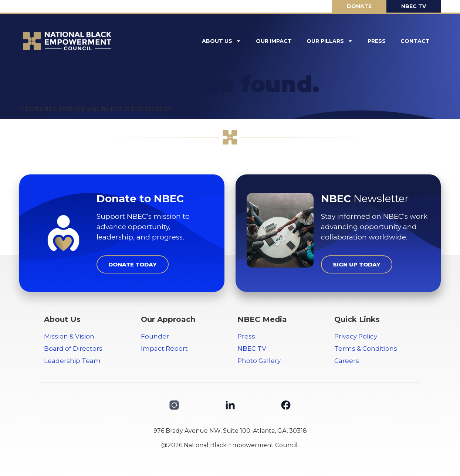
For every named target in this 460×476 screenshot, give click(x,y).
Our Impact (274, 41)
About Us (221, 41)
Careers (347, 361)
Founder (155, 336)
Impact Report (164, 348)
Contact (415, 41)
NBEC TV (252, 348)
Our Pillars (330, 41)
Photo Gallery (259, 361)
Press (377, 41)
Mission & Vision (69, 336)
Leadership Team (72, 361)
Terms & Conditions (366, 348)
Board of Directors (73, 348)
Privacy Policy (356, 336)
